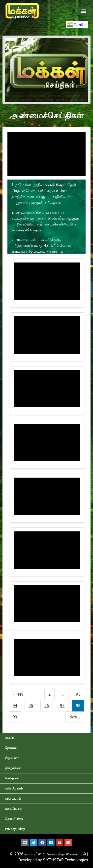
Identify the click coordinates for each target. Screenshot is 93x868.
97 (62, 706)
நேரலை (11, 748)
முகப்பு (10, 738)
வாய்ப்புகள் (14, 809)
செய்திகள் (12, 778)
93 (78, 694)
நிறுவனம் (12, 758)
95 (31, 706)
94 (15, 706)
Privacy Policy (15, 829)
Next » (75, 717)
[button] (84, 11)
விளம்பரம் (13, 798)
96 (47, 706)
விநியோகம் (14, 788)
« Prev (18, 694)
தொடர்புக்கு (14, 819)
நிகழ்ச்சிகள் (13, 768)
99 (15, 717)
